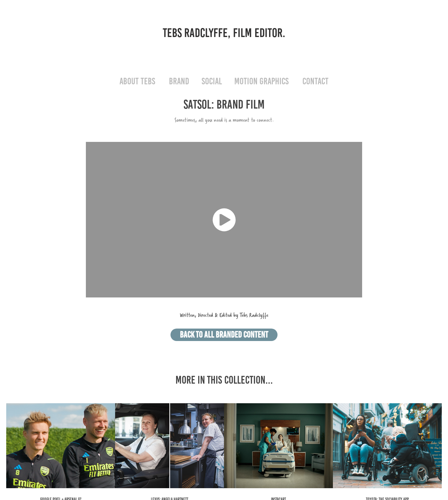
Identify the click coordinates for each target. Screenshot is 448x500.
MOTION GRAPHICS (261, 81)
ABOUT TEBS (137, 81)
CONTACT (315, 81)
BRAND (179, 81)
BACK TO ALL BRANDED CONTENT (224, 335)
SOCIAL (212, 81)
